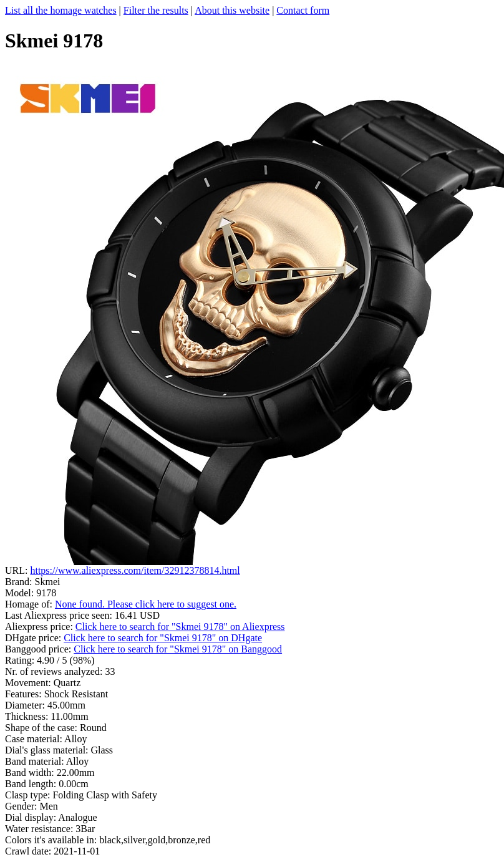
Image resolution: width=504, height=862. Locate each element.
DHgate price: (34, 638)
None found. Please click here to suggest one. (146, 604)
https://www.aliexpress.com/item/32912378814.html (135, 570)
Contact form (303, 10)
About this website (232, 10)
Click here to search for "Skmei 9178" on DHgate (163, 638)
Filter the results (156, 10)
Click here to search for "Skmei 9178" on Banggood (178, 649)
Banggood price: (39, 649)
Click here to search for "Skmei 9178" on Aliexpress (180, 627)
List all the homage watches (61, 10)
